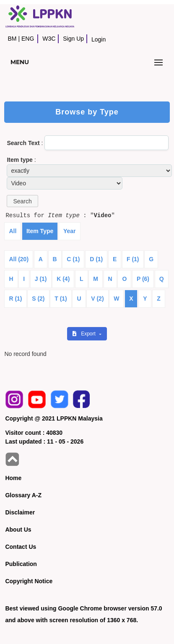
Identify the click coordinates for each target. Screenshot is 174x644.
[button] (22, 201)
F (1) (133, 259)
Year (70, 231)
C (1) (73, 259)
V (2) (97, 299)
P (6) (143, 279)
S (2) (38, 299)
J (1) (41, 279)
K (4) (63, 279)
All (13, 231)
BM (12, 39)
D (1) (96, 259)
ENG (28, 39)
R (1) (15, 299)
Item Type (40, 231)
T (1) (61, 299)
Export (85, 334)
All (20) (19, 259)
